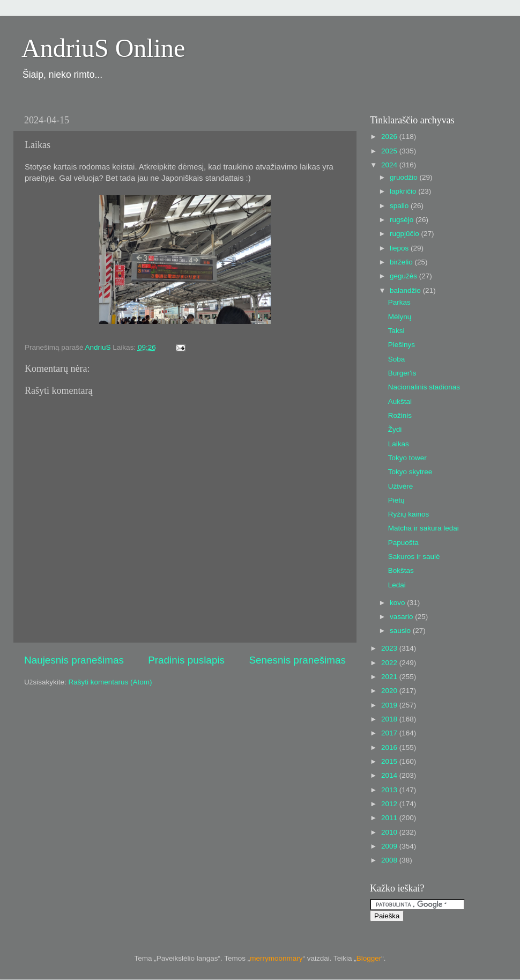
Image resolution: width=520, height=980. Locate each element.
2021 (390, 677)
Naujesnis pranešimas (74, 660)
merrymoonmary (276, 958)
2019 (390, 705)
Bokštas (401, 570)
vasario (402, 617)
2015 (390, 761)
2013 (390, 790)
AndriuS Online (103, 48)
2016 (390, 747)
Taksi (396, 331)
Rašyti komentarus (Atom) (110, 682)
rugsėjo (403, 220)
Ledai (397, 585)
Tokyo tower (407, 458)
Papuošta (403, 543)
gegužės (404, 276)
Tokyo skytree (410, 472)
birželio (402, 262)
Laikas (399, 444)
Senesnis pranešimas (297, 660)
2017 (390, 733)
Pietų (396, 500)
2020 (390, 691)
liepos (400, 248)
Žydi (395, 429)
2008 (390, 860)
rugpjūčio (406, 234)
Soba (397, 359)
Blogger (369, 958)
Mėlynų (400, 317)
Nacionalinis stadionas (424, 387)
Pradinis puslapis (186, 660)
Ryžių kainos (409, 514)
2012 (390, 804)
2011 (390, 818)
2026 (390, 137)
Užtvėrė (401, 486)
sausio (401, 631)
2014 (390, 775)
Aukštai (400, 401)
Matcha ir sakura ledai (424, 528)
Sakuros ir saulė (414, 557)
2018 (390, 719)
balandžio (406, 290)
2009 (390, 846)
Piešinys (402, 345)
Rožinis (400, 415)
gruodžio (405, 177)
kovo (398, 603)
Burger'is (402, 373)
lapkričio (404, 191)
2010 (390, 832)
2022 (390, 663)
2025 (390, 151)
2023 (390, 648)
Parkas (399, 302)
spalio (400, 206)
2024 (390, 165)
